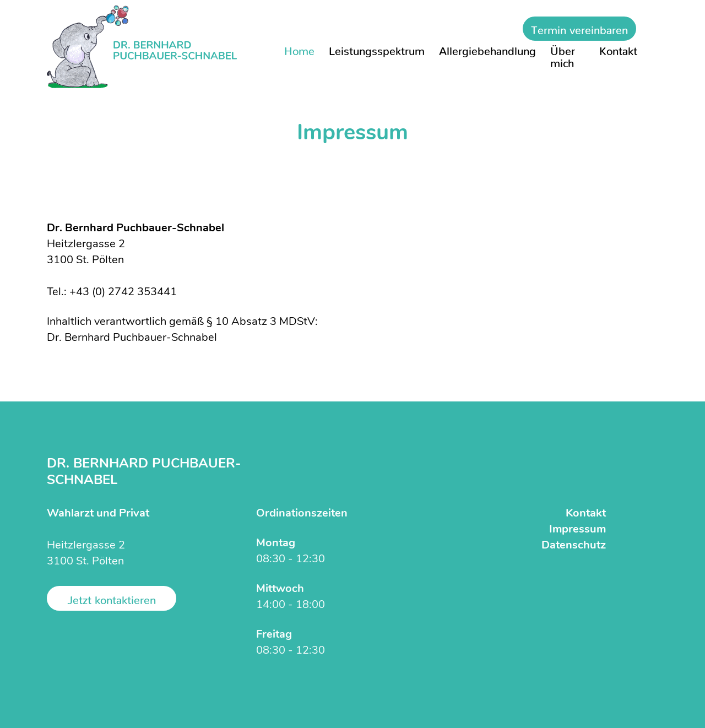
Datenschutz (574, 546)
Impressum (577, 530)
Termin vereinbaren (579, 27)
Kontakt (586, 514)
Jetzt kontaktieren (112, 597)
